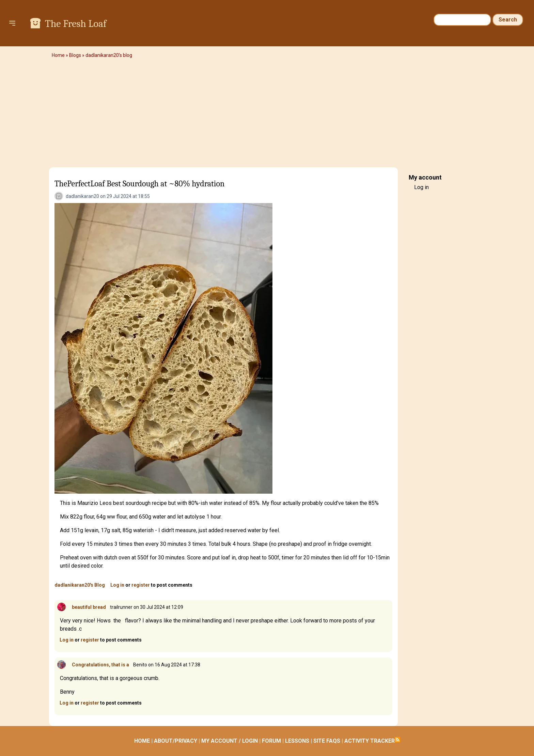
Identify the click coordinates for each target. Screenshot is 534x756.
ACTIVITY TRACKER (370, 741)
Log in (117, 585)
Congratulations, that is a (100, 665)
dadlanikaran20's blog (109, 55)
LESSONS (297, 741)
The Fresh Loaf (76, 24)
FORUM (271, 741)
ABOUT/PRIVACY (176, 741)
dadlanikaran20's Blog (80, 585)
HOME (142, 741)
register (141, 585)
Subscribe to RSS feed (397, 740)
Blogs (75, 55)
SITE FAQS (327, 741)
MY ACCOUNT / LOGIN (230, 741)
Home (58, 55)
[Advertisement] (267, 114)
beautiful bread (89, 607)
